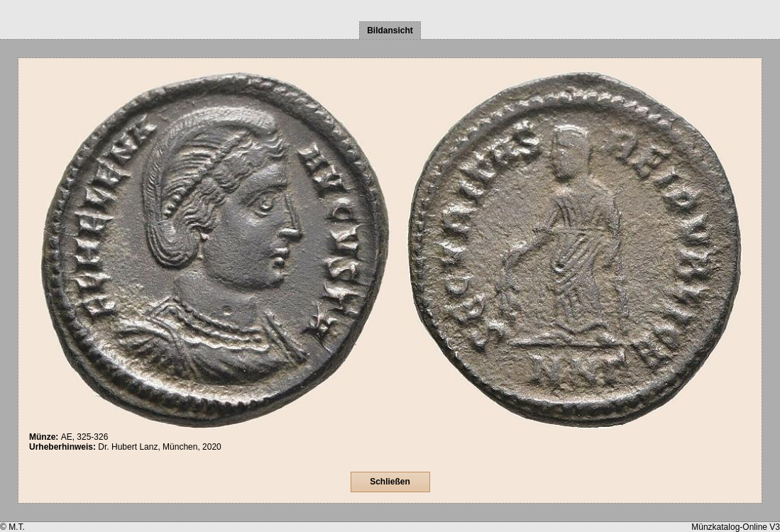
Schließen (390, 482)
